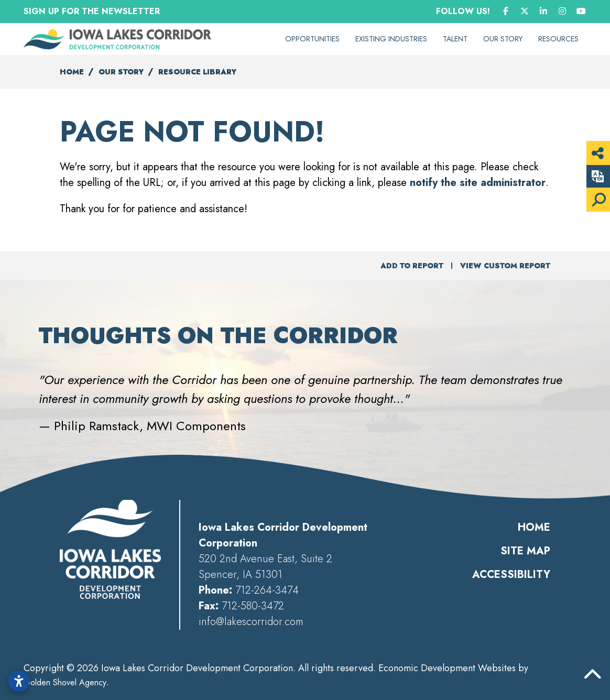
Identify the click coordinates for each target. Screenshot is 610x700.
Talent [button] (455, 39)
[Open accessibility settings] (19, 681)
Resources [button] (558, 39)
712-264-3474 (267, 590)
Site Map (525, 551)
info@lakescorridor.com (251, 622)
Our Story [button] (503, 39)
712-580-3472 (253, 606)
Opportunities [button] (312, 39)
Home (534, 527)
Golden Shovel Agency (65, 682)
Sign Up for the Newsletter (92, 11)
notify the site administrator (478, 183)
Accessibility (511, 575)
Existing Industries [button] (391, 39)
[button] (24, 389)
